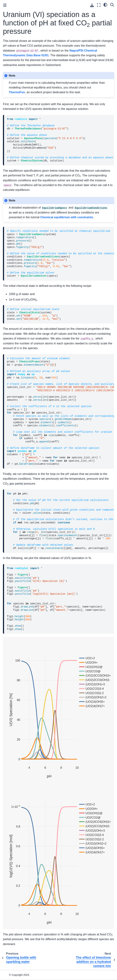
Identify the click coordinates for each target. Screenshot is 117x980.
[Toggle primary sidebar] (5, 5)
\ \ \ (61, 411)
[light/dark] (105, 5)
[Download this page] (92, 5)
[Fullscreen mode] (99, 5)
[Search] (112, 5)
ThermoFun (17, 92)
